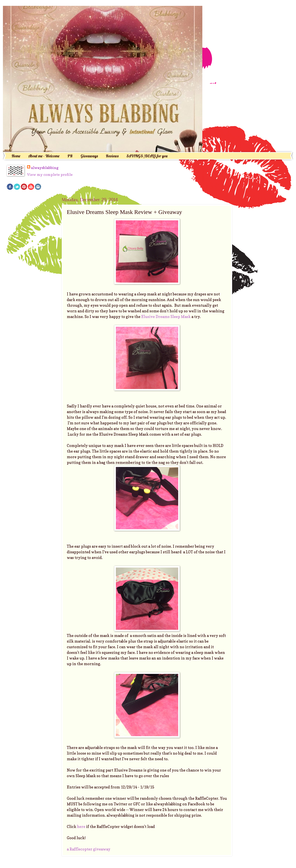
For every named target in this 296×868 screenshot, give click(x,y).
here (81, 827)
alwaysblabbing (45, 168)
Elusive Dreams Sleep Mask (166, 317)
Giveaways (89, 156)
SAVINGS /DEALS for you (147, 156)
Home (16, 156)
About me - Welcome (44, 156)
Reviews (112, 156)
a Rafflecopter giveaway (89, 849)
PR (70, 156)
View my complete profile (50, 174)
